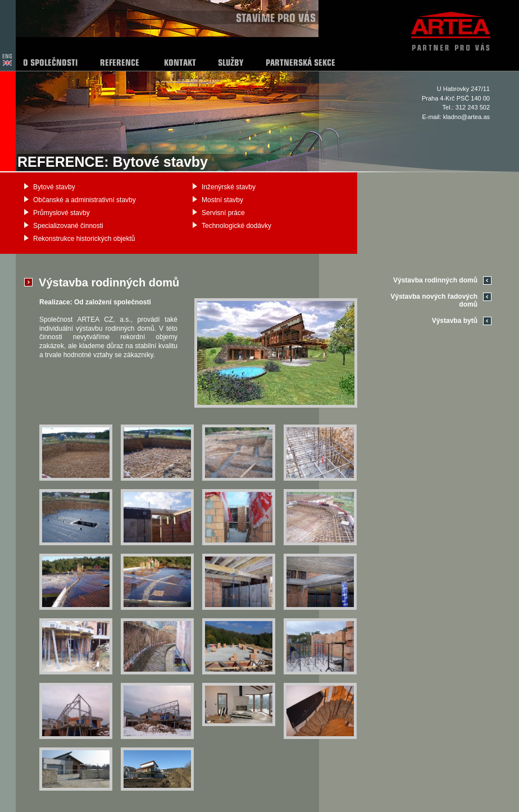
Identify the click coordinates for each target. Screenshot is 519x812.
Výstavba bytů (455, 321)
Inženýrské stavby (229, 187)
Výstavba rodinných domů (435, 280)
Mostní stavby (222, 200)
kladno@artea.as (466, 117)
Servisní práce (223, 213)
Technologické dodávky (236, 226)
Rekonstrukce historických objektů (84, 239)
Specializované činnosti (68, 226)
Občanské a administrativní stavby (85, 200)
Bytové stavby (54, 187)
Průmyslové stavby (62, 213)
